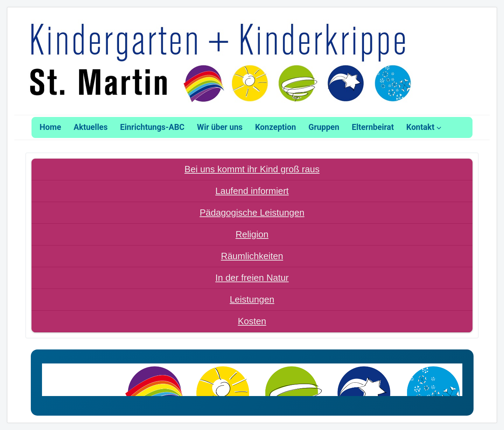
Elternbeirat (373, 127)
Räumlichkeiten (252, 256)
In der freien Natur (252, 278)
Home (50, 127)
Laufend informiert (252, 191)
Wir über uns (220, 127)
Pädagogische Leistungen (252, 213)
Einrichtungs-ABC (152, 127)
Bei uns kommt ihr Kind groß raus (252, 169)
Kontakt (420, 127)
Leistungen (252, 299)
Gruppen (324, 127)
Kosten (252, 321)
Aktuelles (90, 127)
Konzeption (276, 127)
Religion (252, 234)
